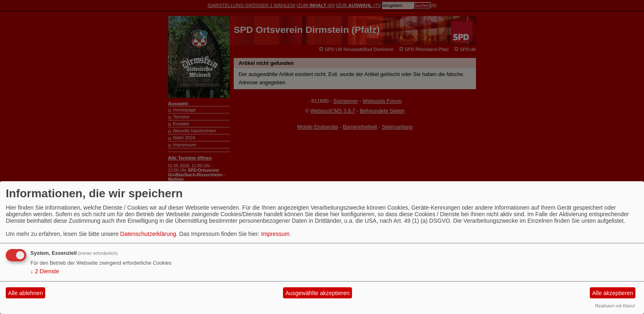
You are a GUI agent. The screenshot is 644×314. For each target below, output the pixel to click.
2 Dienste (45, 271)
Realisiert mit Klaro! (615, 306)
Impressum (275, 234)
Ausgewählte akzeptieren (317, 293)
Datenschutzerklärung (148, 234)
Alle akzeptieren (613, 293)
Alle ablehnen (26, 293)
